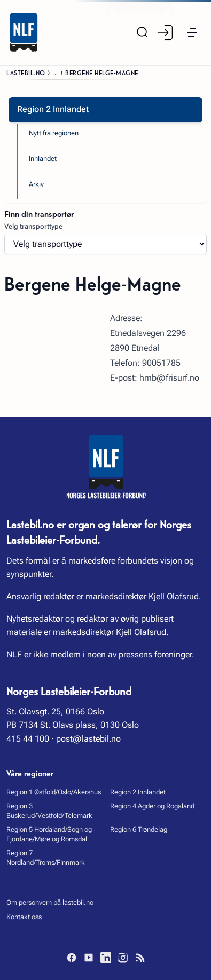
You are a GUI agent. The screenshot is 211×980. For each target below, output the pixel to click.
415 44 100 (28, 739)
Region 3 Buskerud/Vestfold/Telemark (49, 811)
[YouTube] (89, 958)
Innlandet (43, 159)
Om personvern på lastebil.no (50, 902)
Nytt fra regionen (54, 133)
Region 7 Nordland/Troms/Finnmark (46, 858)
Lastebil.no (26, 72)
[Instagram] (123, 958)
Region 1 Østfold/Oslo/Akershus (54, 792)
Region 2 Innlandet (138, 792)
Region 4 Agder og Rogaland (152, 806)
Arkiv (36, 184)
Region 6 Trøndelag (139, 829)
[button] (192, 33)
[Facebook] (72, 958)
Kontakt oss (24, 917)
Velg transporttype (33, 226)
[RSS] (140, 958)
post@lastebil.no (88, 739)
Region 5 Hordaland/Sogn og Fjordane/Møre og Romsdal (49, 834)
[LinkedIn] (106, 958)
